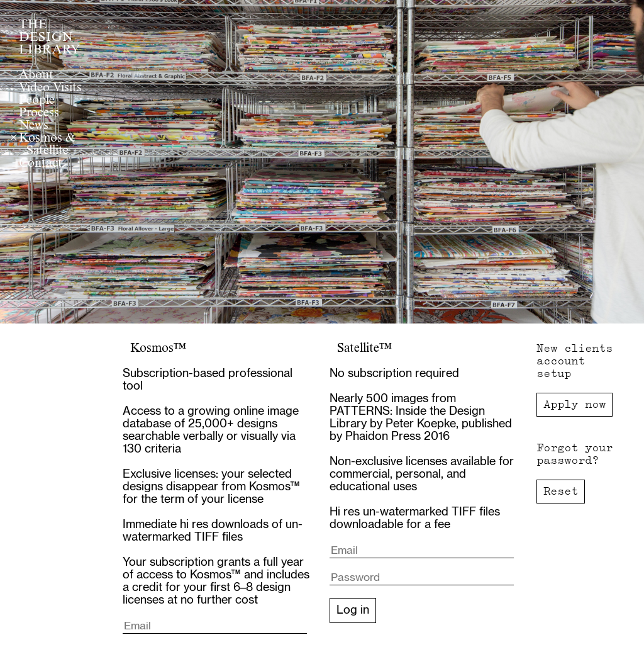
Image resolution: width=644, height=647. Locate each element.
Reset (561, 491)
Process (39, 113)
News (34, 126)
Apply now (575, 404)
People (37, 101)
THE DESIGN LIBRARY (50, 38)
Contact (41, 164)
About (36, 76)
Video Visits (50, 88)
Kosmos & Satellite (47, 145)
